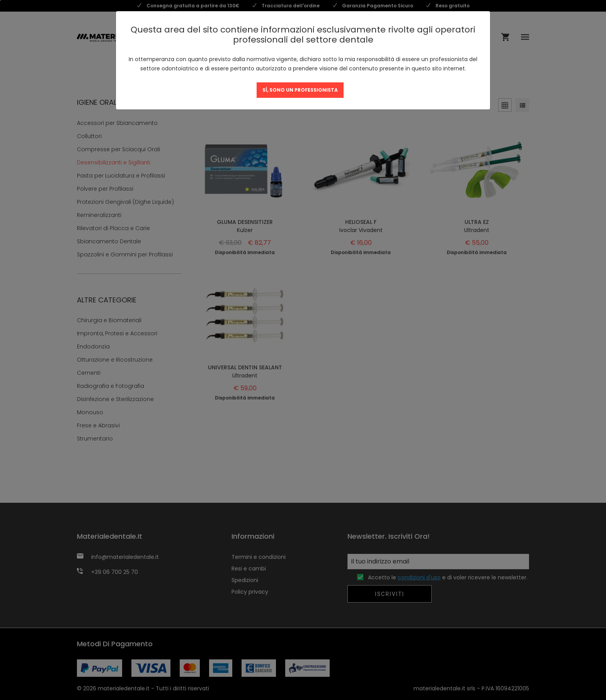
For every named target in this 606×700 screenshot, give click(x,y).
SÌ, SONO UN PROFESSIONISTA (300, 90)
